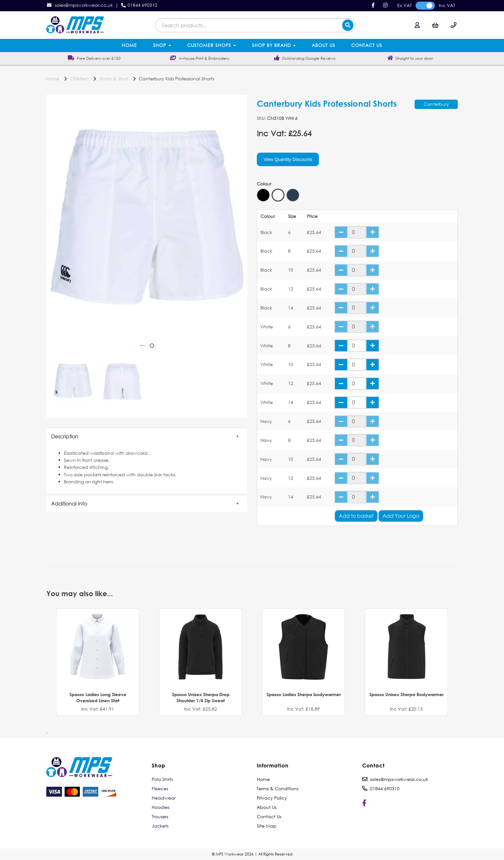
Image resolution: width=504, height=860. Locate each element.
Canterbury (436, 104)
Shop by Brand (274, 45)
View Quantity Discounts (288, 159)
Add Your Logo (401, 516)
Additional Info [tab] (69, 503)
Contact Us (367, 45)
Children (79, 79)
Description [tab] (65, 436)
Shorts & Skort (114, 79)
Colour (264, 184)
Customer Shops (212, 45)
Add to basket (356, 516)
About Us (324, 45)
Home (129, 45)
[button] (147, 436)
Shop (162, 45)
